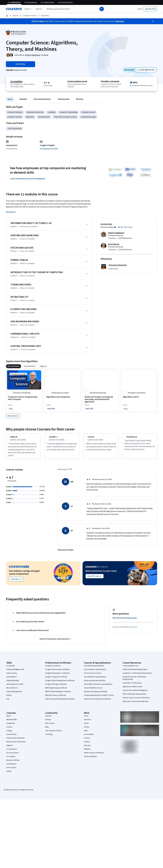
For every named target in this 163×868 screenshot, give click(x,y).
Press (86, 718)
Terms (86, 726)
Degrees (10, 748)
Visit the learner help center (125, 620)
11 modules (16, 82)
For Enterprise (12, 751)
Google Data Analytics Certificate (57, 675)
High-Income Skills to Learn (133, 689)
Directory (87, 748)
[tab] (13, 366)
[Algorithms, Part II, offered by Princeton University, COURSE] (139, 397)
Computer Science (30, 16)
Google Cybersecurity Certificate (57, 672)
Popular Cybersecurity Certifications (136, 700)
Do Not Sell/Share (90, 759)
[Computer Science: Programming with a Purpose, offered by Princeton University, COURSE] (24, 398)
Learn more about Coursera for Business (27, 179)
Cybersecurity (12, 675)
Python (9, 697)
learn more (133, 629)
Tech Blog (49, 737)
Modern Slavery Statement (94, 755)
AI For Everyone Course (93, 675)
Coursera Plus (12, 737)
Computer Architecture (35, 112)
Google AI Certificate (53, 668)
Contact (87, 740)
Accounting (11, 668)
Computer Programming (68, 112)
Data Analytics (12, 679)
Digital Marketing (13, 683)
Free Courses (11, 770)
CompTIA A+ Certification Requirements (137, 675)
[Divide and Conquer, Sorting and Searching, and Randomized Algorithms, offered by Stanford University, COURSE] (101, 399)
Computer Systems (15, 117)
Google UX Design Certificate (56, 686)
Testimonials (63, 99)
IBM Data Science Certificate (56, 697)
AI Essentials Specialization (94, 668)
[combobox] (70, 9)
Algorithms (45, 16)
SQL (8, 701)
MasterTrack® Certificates (16, 744)
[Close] (153, 21)
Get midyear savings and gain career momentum (24, 575)
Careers (9, 729)
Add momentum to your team (101, 573)
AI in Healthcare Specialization (95, 679)
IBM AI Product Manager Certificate (58, 694)
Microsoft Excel (12, 690)
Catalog (9, 733)
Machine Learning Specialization (96, 694)
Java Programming (14, 128)
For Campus (11, 759)
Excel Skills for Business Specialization (98, 686)
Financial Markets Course (93, 690)
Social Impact (11, 766)
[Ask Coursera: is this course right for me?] (146, 70)
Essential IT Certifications (132, 685)
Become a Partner (13, 762)
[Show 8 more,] (13, 416)
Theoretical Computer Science (65, 117)
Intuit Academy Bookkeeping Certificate (60, 701)
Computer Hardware (15, 112)
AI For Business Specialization (95, 672)
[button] (39, 9)
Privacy (87, 729)
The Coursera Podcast (54, 733)
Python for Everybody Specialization (97, 701)
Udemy (9, 773)
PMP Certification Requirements (134, 696)
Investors (88, 722)
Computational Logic (88, 117)
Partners (48, 722)
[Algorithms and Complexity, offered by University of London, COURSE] (62, 397)
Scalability (52, 112)
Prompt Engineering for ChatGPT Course (99, 697)
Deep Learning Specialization (95, 683)
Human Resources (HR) (15, 686)
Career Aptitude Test (131, 668)
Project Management (14, 694)
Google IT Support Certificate (56, 679)
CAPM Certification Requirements (135, 672)
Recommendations (42, 99)
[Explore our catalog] (29, 9)
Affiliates (87, 751)
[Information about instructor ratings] (115, 227)
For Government (12, 755)
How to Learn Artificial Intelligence (135, 693)
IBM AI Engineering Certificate (56, 690)
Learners (48, 718)
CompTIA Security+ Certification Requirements (134, 680)
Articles (87, 744)
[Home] (7, 16)
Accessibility (89, 737)
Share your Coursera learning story (136, 704)
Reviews (80, 99)
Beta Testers (50, 726)
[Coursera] (14, 9)
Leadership (11, 726)
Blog (47, 729)
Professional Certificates (16, 740)
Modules (23, 99)
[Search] (102, 9)
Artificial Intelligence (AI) (15, 672)
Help (86, 733)
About (10, 99)
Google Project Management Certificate (60, 683)
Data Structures (44, 117)
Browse (16, 16)
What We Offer (12, 722)
